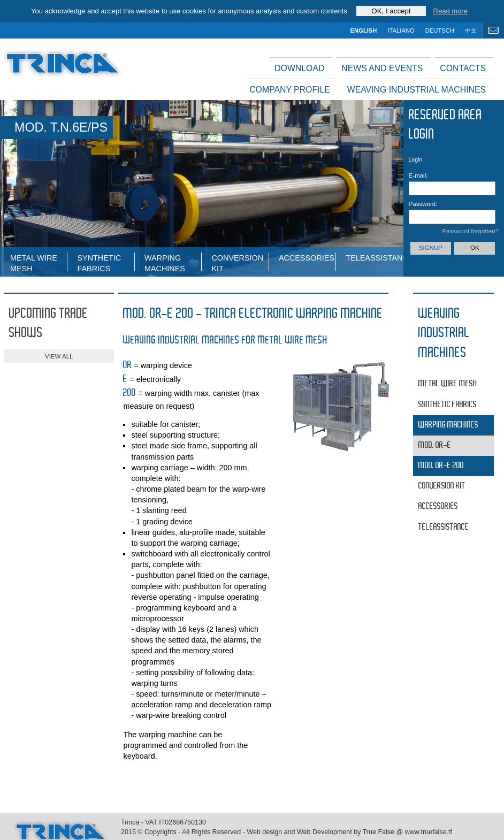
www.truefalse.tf (429, 832)
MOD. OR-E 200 (441, 466)
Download (299, 68)
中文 (471, 30)
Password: (422, 204)
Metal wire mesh (34, 262)
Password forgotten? (470, 231)
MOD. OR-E (435, 445)
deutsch (440, 30)
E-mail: (418, 175)
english (364, 30)
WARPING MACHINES (165, 262)
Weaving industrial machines (417, 90)
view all (59, 356)
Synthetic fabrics (99, 262)
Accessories (307, 258)
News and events (382, 68)
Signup (431, 248)
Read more (450, 11)
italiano (401, 30)
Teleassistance (374, 258)
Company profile (290, 90)
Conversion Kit (237, 262)
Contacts (463, 68)
